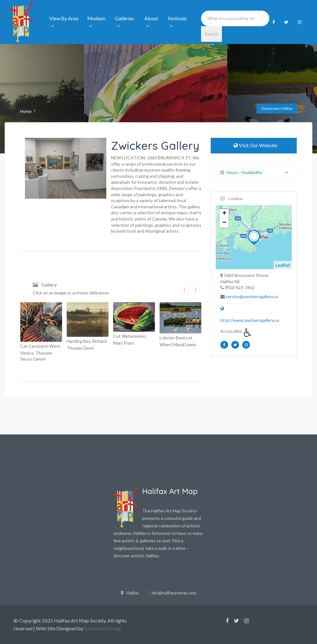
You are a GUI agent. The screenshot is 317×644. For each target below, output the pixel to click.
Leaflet (283, 265)
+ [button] (224, 214)
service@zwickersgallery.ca (252, 296)
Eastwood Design (103, 628)
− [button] (224, 223)
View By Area (64, 22)
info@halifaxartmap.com (174, 593)
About (151, 22)
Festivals (177, 22)
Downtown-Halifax (277, 108)
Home (26, 111)
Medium (96, 22)
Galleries (125, 22)
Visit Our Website (254, 145)
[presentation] (184, 290)
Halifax (130, 593)
